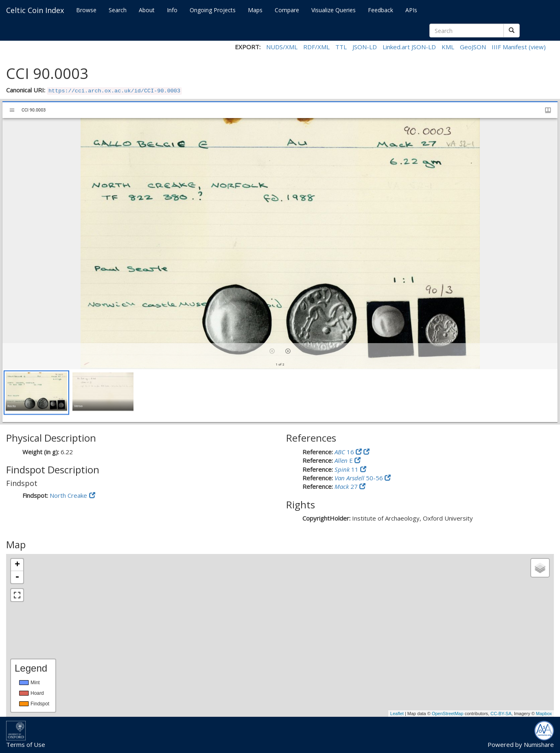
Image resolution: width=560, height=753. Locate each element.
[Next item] (288, 351)
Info (172, 10)
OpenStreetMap (448, 714)
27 (347, 486)
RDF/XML (316, 47)
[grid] (280, 396)
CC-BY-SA (501, 714)
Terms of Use (26, 744)
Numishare (539, 744)
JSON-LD (365, 47)
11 (347, 469)
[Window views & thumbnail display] (548, 110)
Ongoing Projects (213, 10)
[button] (36, 393)
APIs (411, 10)
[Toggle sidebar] (12, 110)
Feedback (381, 10)
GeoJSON (473, 47)
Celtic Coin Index (35, 10)
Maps (255, 10)
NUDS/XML (282, 47)
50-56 (360, 478)
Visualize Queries (334, 10)
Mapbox (544, 714)
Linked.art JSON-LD (409, 47)
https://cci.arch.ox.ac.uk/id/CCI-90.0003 (114, 91)
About (147, 10)
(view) (537, 47)
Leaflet (397, 714)
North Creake (68, 495)
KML (448, 47)
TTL (341, 47)
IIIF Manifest (509, 47)
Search (118, 10)
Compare (287, 10)
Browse (86, 10)
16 (345, 452)
